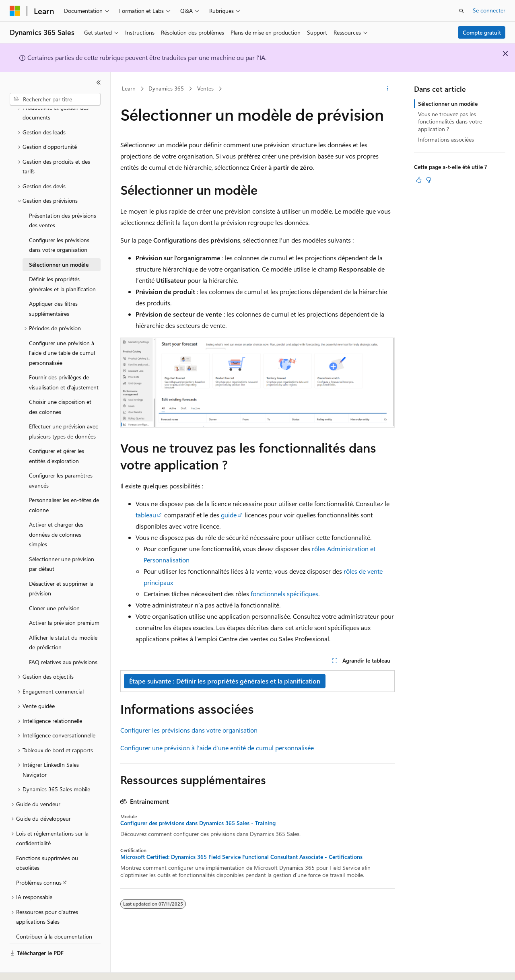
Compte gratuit (482, 32)
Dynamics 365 (166, 88)
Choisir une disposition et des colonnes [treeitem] (60, 385)
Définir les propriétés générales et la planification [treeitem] (62, 262)
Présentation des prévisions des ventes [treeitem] (63, 198)
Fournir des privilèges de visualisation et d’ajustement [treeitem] (64, 360)
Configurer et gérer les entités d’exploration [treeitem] (57, 434)
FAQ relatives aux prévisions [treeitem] (63, 640)
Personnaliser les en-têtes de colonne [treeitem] (64, 483)
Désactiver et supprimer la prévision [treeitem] (61, 566)
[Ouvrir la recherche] (461, 11)
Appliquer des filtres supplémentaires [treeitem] (53, 286)
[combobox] (55, 99)
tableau (146, 515)
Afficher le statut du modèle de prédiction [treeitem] (63, 620)
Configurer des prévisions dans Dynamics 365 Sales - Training (198, 823)
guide (229, 515)
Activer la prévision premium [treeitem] (64, 600)
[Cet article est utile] (419, 180)
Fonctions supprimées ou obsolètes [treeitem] (47, 841)
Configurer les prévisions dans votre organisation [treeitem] (59, 223)
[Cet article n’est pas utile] (428, 180)
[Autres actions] (388, 89)
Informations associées (446, 139)
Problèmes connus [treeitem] (39, 860)
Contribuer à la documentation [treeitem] (54, 914)
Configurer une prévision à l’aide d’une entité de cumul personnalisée (217, 748)
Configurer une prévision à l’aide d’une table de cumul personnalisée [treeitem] (62, 331)
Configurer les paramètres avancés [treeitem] (61, 458)
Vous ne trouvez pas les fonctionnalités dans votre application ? (450, 121)
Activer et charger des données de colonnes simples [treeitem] (56, 512)
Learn (129, 88)
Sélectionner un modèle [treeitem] (59, 242)
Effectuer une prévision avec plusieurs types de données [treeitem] (64, 409)
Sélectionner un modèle (448, 104)
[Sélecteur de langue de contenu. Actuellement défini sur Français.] (28, 967)
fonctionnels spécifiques (284, 594)
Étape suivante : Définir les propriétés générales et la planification (225, 681)
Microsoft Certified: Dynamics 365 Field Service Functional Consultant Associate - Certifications (241, 857)
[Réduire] (99, 82)
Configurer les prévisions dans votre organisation (189, 730)
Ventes (205, 88)
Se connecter (489, 10)
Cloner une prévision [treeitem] (54, 586)
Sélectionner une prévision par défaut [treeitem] (62, 542)
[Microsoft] (15, 11)
